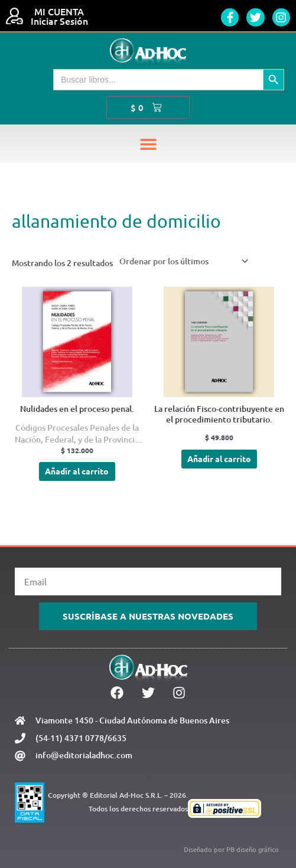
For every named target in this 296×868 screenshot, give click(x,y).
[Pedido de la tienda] (182, 261)
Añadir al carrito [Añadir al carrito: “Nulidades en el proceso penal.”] (77, 471)
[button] (148, 144)
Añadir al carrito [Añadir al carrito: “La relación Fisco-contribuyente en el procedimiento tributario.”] (219, 458)
